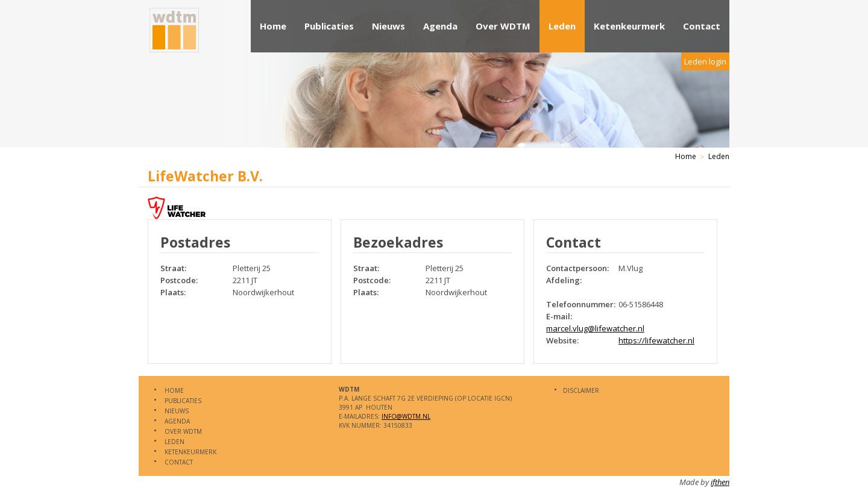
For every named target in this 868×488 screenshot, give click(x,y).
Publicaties (329, 26)
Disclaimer (581, 390)
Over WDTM (503, 26)
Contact (702, 26)
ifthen (720, 482)
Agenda (440, 26)
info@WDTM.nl (406, 416)
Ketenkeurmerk (629, 26)
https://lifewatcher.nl (656, 340)
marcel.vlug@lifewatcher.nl (595, 328)
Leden (562, 26)
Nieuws (388, 26)
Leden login (705, 61)
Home (273, 26)
